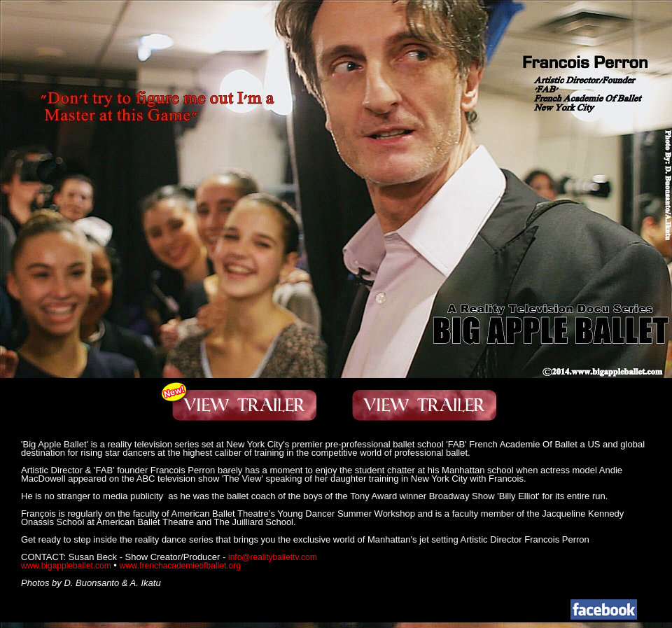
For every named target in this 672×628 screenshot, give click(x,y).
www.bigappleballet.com (66, 566)
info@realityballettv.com (273, 557)
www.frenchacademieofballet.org (180, 566)
